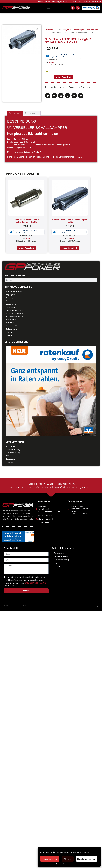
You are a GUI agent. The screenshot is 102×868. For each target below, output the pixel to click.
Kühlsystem (11, 320)
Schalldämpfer (79, 30)
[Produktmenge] (48, 77)
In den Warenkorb (63, 77)
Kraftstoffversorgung (14, 317)
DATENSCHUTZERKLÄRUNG (36, 583)
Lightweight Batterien (14, 310)
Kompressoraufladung (15, 313)
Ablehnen (68, 859)
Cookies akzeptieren (50, 859)
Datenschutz (60, 864)
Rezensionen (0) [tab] (31, 113)
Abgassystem (12, 295)
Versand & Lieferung (13, 450)
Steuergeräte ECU (13, 326)
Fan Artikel (10, 335)
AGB (8, 456)
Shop (57, 30)
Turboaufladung (12, 329)
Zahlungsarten (11, 447)
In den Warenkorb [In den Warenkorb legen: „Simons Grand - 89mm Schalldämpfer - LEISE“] (70, 248)
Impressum (79, 864)
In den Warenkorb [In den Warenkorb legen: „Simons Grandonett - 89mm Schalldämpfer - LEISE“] (26, 248)
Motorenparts (12, 323)
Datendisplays (12, 304)
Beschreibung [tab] (15, 113)
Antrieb (10, 301)
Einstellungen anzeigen (87, 859)
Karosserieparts (12, 307)
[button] (49, 8)
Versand (51, 62)
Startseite (49, 30)
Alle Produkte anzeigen (14, 292)
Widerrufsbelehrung (13, 453)
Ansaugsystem (12, 298)
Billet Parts (10, 332)
